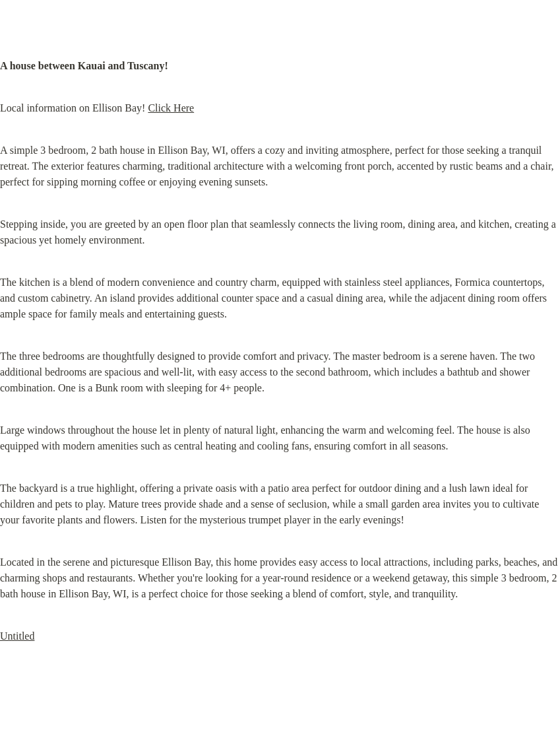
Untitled (17, 636)
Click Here (171, 108)
